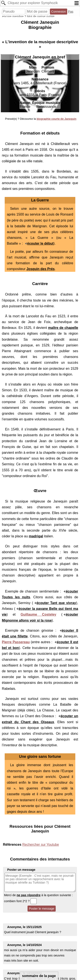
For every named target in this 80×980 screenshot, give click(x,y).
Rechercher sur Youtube (41, 845)
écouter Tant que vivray (56, 603)
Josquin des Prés (41, 269)
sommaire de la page (39, 976)
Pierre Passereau (16, 642)
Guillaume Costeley (38, 614)
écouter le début (40, 243)
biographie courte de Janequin (57, 119)
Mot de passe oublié (41, 16)
